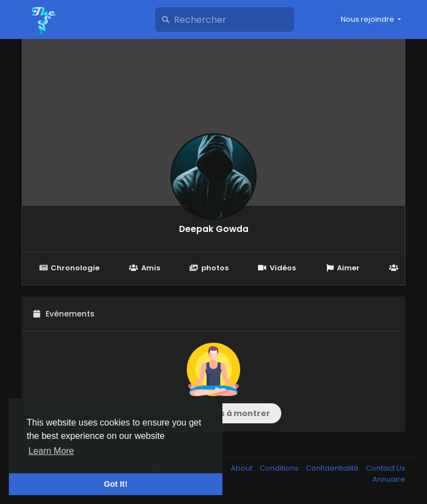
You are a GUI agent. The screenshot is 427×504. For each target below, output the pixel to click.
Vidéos (277, 268)
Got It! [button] (116, 484)
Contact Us (386, 468)
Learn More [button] (51, 451)
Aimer (342, 268)
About (242, 468)
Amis (144, 268)
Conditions (280, 468)
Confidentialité (333, 468)
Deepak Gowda (214, 229)
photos (209, 268)
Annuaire (389, 479)
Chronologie (69, 268)
